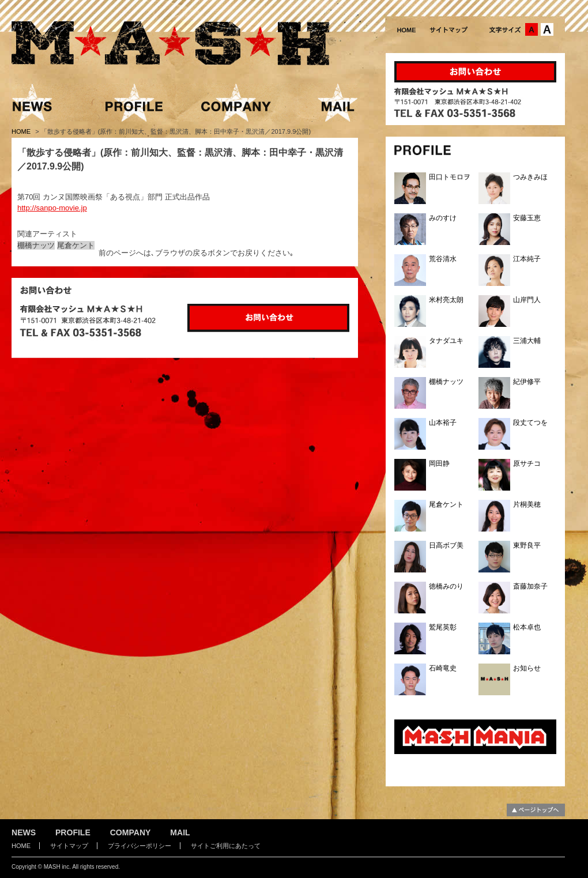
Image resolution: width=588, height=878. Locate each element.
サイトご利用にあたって (226, 846)
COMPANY (131, 832)
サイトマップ (69, 846)
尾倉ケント (76, 245)
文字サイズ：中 (532, 29)
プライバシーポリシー (140, 846)
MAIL (180, 832)
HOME (22, 131)
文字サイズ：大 (547, 29)
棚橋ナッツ (36, 245)
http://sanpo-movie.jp (52, 208)
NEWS (24, 832)
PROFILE (73, 832)
